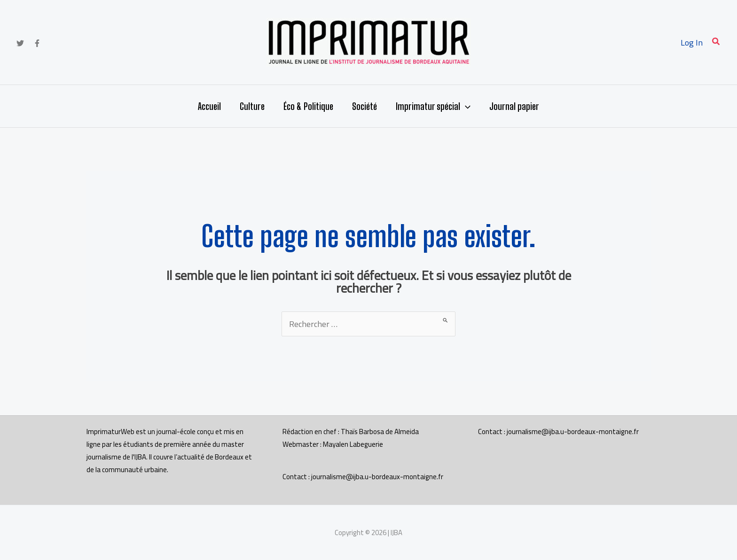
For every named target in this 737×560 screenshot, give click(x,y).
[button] (716, 43)
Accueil (209, 106)
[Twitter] (20, 43)
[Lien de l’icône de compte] (692, 43)
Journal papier (514, 106)
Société (365, 106)
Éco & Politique (308, 106)
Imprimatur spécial (433, 106)
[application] (465, 106)
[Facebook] (37, 43)
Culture (252, 106)
